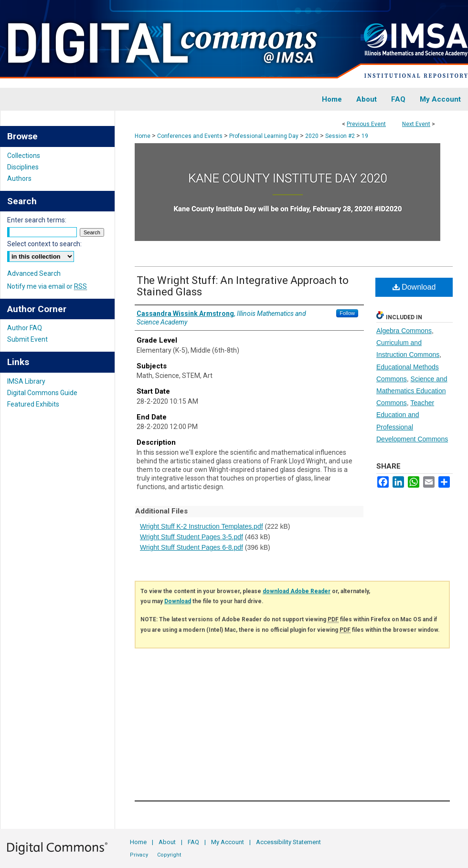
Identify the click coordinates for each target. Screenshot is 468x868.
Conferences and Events (191, 136)
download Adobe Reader (297, 591)
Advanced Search (34, 273)
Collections (24, 156)
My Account (228, 842)
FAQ (193, 842)
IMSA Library (26, 381)
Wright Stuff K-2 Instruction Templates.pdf (202, 526)
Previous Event (366, 124)
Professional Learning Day (265, 136)
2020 (313, 136)
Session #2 (341, 136)
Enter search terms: (37, 220)
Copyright (169, 855)
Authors (19, 178)
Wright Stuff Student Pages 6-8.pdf (191, 547)
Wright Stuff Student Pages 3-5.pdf (191, 537)
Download (414, 287)
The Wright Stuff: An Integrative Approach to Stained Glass (243, 286)
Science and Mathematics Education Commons (412, 391)
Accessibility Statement (288, 842)
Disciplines (23, 167)
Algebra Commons (404, 331)
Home (143, 136)
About (167, 842)
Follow (347, 313)
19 (365, 136)
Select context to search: (44, 244)
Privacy (139, 855)
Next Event (416, 124)
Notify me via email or (47, 286)
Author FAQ (25, 328)
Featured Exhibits (33, 404)
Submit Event (27, 339)
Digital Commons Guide (42, 393)
